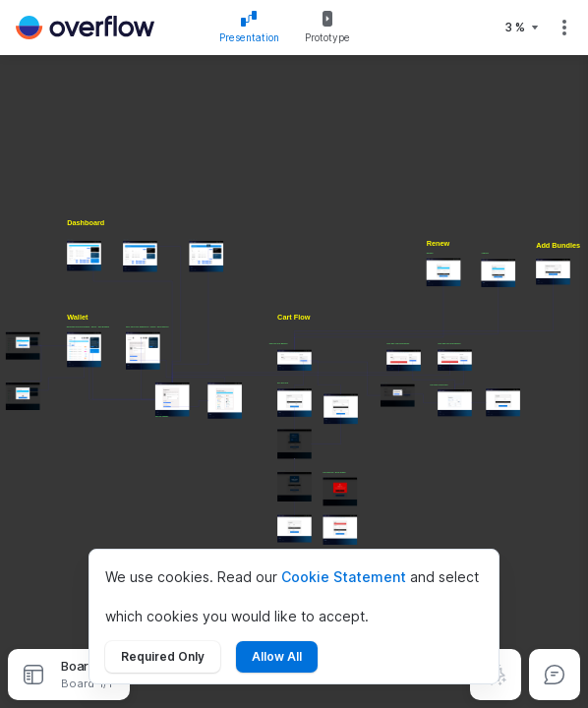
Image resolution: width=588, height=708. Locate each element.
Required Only (163, 656)
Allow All (277, 656)
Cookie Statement (344, 577)
